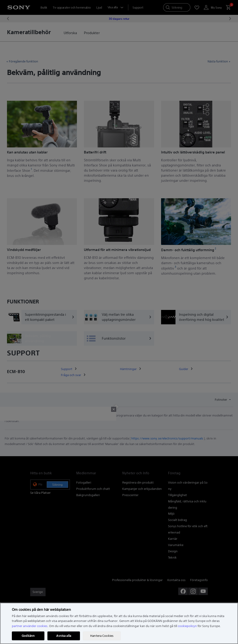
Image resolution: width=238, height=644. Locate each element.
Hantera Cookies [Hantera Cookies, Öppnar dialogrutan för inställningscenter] (102, 636)
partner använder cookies (30, 626)
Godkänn (28, 636)
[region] (119, 623)
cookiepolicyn (187, 626)
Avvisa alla (64, 636)
